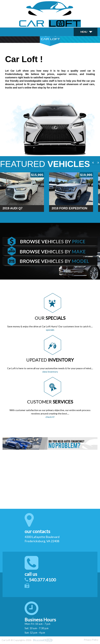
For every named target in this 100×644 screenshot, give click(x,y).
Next (98, 162)
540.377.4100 (42, 580)
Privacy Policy (91, 640)
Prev (93, 162)
